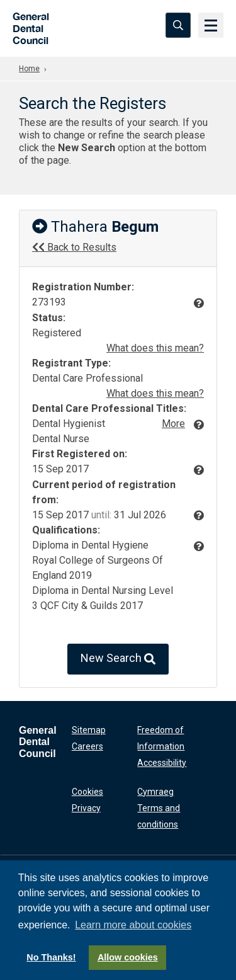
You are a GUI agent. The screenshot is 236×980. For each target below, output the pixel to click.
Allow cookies (128, 957)
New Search (118, 659)
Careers (87, 746)
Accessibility (162, 763)
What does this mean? (155, 348)
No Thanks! (51, 957)
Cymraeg (155, 792)
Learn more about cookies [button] (133, 925)
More (173, 424)
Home (29, 69)
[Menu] (211, 25)
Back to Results (74, 247)
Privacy (86, 808)
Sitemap (89, 730)
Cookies (87, 792)
